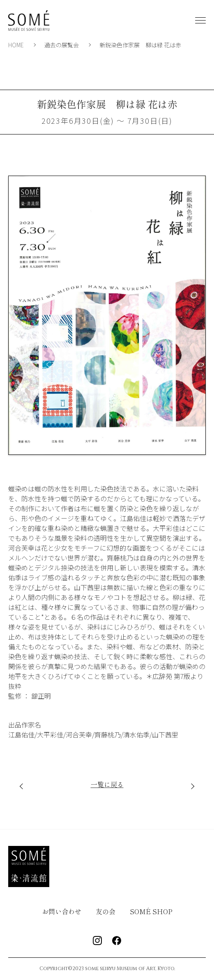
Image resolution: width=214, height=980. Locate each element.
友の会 (106, 911)
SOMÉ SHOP (151, 911)
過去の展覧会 (62, 45)
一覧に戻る (107, 784)
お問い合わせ (62, 911)
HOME (16, 45)
